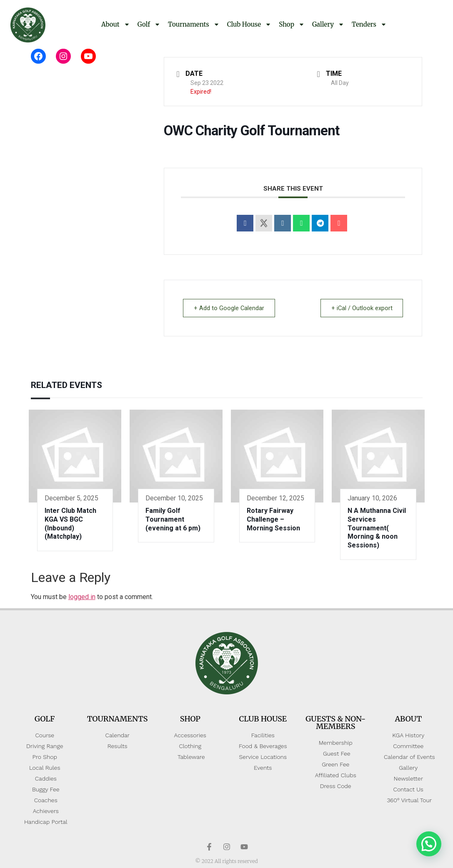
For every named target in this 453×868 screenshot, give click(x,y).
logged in (82, 597)
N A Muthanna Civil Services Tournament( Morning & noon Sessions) (377, 528)
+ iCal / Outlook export (360, 308)
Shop (292, 24)
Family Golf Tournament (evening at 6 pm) (173, 519)
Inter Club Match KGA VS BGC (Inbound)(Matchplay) (70, 524)
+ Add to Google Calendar (230, 308)
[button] (429, 844)
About (116, 24)
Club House (249, 24)
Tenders (369, 24)
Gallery (328, 24)
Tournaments (194, 24)
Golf (149, 24)
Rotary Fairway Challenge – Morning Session (273, 519)
